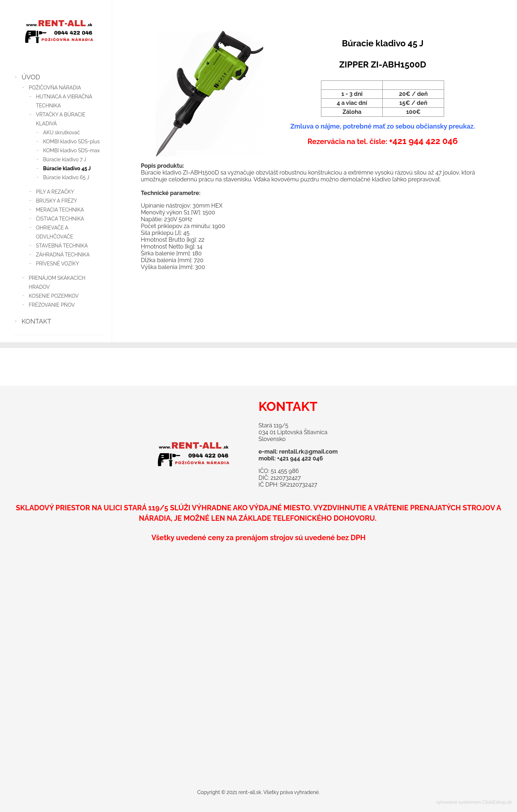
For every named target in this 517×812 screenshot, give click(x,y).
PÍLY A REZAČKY (55, 192)
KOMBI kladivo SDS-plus (71, 141)
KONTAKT (36, 321)
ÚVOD (31, 77)
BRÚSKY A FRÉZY (57, 201)
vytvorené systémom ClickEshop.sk (474, 802)
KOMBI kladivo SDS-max (71, 150)
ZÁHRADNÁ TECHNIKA (63, 255)
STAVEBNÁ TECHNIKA (62, 246)
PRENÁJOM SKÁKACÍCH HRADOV (57, 282)
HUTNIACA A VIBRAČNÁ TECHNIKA (64, 101)
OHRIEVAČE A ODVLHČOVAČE (55, 232)
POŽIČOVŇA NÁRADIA (55, 88)
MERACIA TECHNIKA (60, 210)
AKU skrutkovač (61, 133)
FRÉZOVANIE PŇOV (52, 305)
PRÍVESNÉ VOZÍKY (57, 264)
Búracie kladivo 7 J (65, 159)
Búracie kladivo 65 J (66, 177)
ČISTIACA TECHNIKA (60, 219)
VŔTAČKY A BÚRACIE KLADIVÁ (61, 119)
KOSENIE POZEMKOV (54, 296)
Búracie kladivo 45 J (67, 168)
